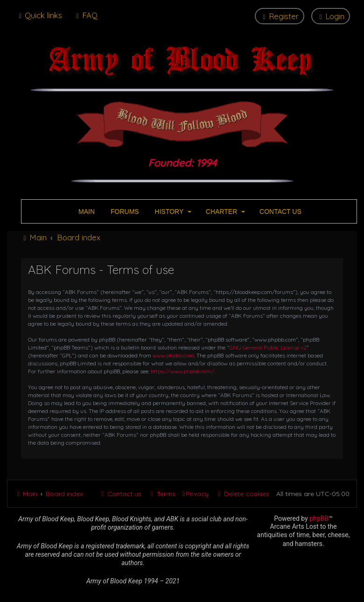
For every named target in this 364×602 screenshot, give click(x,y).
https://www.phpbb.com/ (182, 371)
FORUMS (124, 211)
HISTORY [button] (172, 211)
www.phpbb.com (173, 355)
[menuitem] (86, 15)
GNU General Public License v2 (268, 347)
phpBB (319, 518)
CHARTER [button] (224, 211)
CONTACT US (280, 211)
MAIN (86, 211)
